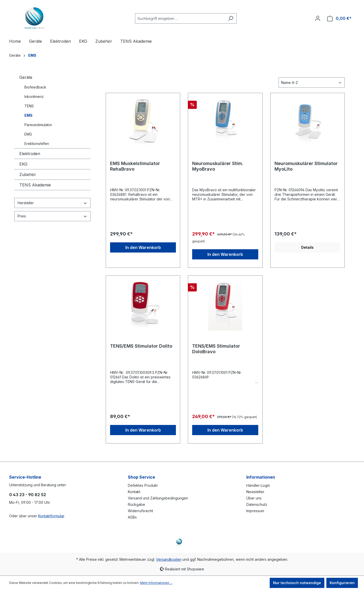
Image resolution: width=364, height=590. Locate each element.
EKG (23, 164)
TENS (29, 106)
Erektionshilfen (37, 144)
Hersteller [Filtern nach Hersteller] (52, 203)
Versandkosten (169, 559)
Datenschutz (257, 504)
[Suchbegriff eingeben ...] (180, 18)
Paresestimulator (38, 125)
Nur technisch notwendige (297, 583)
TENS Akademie (35, 185)
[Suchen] (231, 18)
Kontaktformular (51, 516)
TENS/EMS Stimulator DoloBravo (216, 349)
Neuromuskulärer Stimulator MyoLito (306, 166)
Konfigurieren (342, 583)
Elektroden (30, 154)
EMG (28, 134)
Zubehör (28, 174)
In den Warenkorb (143, 247)
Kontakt (134, 492)
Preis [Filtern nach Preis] (52, 216)
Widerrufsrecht (140, 511)
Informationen (261, 477)
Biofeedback (35, 87)
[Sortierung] (312, 83)
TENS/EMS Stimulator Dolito (141, 346)
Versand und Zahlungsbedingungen (158, 498)
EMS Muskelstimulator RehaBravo (135, 166)
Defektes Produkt (143, 485)
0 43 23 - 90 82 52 (28, 495)
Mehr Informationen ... (156, 583)
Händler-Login (258, 485)
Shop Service (141, 477)
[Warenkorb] (339, 18)
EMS (28, 115)
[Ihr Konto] (318, 18)
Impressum (255, 511)
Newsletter (255, 492)
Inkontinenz (34, 97)
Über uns (254, 498)
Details (307, 247)
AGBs (132, 517)
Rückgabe (136, 504)
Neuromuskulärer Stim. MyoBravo (218, 166)
